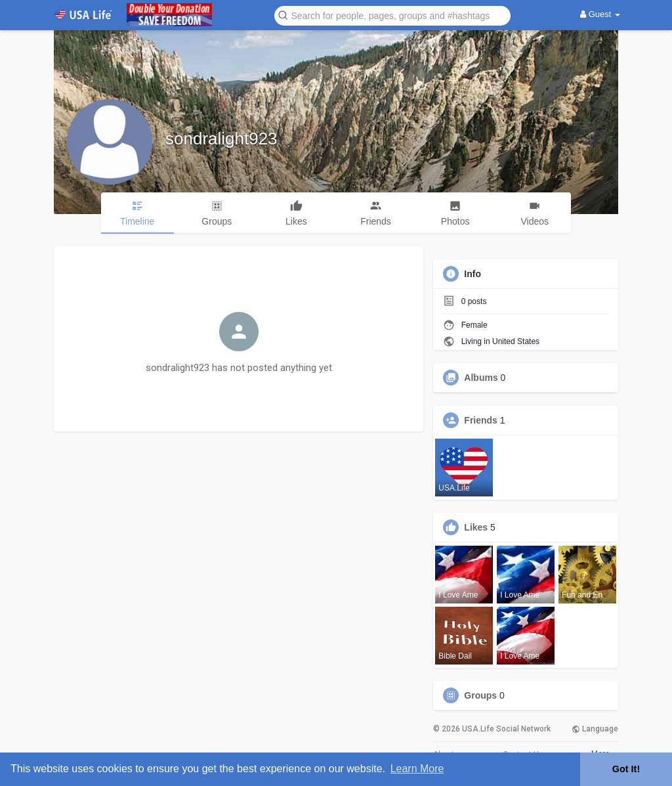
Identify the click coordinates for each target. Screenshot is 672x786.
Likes (476, 527)
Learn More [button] (417, 769)
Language (595, 729)
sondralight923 (221, 139)
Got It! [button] (626, 769)
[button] (392, 15)
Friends (481, 420)
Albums (481, 378)
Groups (480, 695)
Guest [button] (600, 14)
